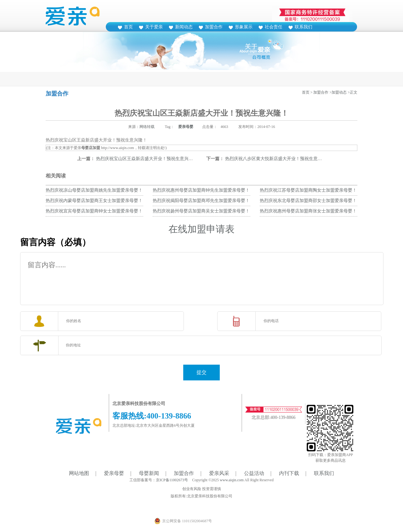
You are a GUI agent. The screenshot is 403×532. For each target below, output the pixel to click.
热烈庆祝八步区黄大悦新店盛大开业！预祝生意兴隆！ (278, 159)
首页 (128, 27)
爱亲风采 (219, 473)
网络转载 (147, 127)
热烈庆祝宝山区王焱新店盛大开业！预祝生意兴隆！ (147, 159)
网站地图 (79, 473)
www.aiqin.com (232, 480)
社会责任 (274, 27)
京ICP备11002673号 (172, 480)
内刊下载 (289, 473)
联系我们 (304, 27)
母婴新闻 (149, 473)
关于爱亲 (154, 27)
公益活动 (254, 473)
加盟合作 (214, 27)
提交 (201, 372)
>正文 (352, 92)
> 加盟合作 (320, 92)
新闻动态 (184, 27)
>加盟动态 (338, 92)
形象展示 (244, 27)
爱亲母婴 (186, 127)
